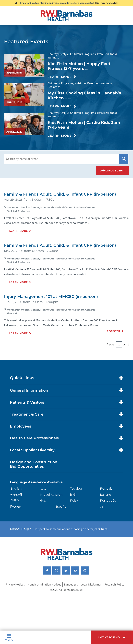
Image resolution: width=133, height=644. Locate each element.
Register (113, 331)
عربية (44, 488)
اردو (103, 507)
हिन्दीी (73, 495)
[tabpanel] (66, 269)
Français (106, 488)
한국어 (15, 500)
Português (108, 500)
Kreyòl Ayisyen (51, 495)
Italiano (106, 495)
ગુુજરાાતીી (16, 495)
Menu (9, 637)
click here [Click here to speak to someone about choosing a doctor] (101, 529)
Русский (16, 507)
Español (61, 507)
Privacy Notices (15, 585)
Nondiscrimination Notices (44, 585)
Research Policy (114, 585)
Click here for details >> (107, 3)
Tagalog (76, 488)
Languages (71, 585)
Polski (75, 500)
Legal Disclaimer (91, 585)
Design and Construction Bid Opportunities (34, 464)
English (16, 488)
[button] (112, 637)
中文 (43, 500)
